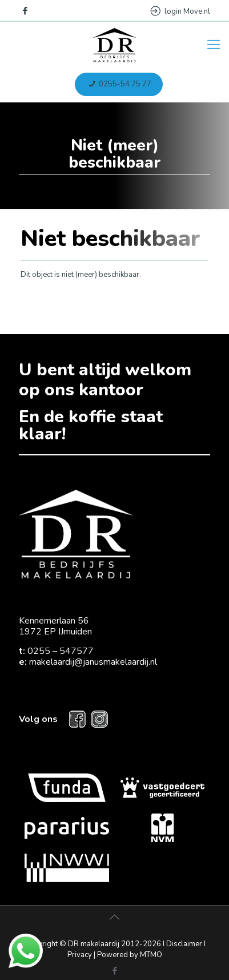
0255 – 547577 (61, 651)
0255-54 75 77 (118, 84)
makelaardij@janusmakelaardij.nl (93, 662)
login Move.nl (180, 11)
